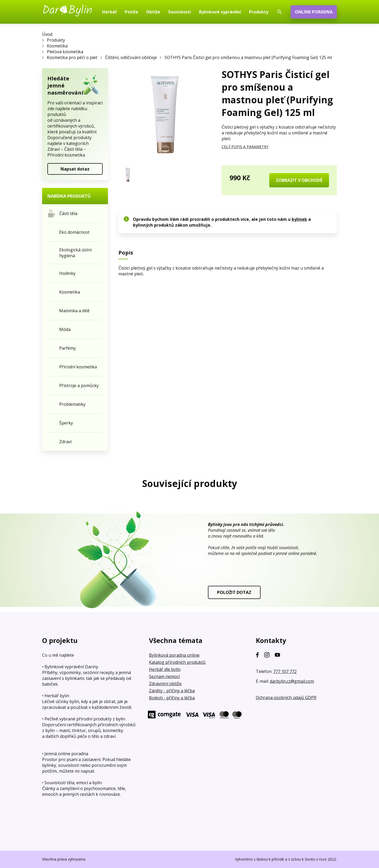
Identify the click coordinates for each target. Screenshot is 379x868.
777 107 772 (285, 671)
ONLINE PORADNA (314, 12)
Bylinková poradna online (174, 655)
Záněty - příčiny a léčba (172, 691)
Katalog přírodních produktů (177, 662)
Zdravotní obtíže (165, 684)
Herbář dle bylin (165, 669)
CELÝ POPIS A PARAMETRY (245, 147)
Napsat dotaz (75, 169)
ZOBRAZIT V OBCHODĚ (299, 180)
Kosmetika (57, 46)
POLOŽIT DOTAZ (234, 592)
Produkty (56, 40)
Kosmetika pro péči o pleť (72, 57)
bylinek (299, 219)
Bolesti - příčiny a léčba (172, 698)
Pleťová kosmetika (65, 52)
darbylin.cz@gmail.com (292, 681)
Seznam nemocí (164, 676)
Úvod (47, 34)
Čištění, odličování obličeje (131, 57)
